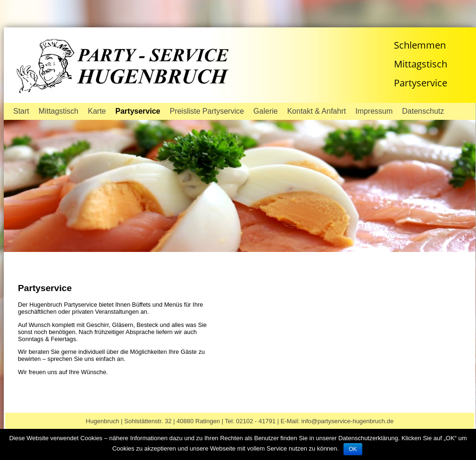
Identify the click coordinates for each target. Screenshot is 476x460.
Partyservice (138, 111)
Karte (97, 111)
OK (353, 449)
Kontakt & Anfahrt (317, 111)
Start (21, 111)
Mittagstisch (58, 111)
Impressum (374, 111)
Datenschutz (423, 111)
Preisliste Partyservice (207, 111)
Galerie (266, 111)
